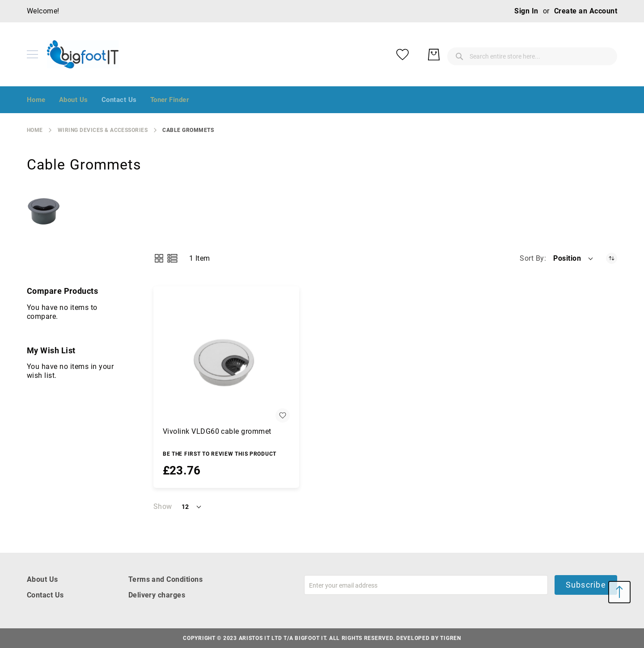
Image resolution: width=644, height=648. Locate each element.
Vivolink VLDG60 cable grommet (217, 431)
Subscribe (586, 585)
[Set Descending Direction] (612, 258)
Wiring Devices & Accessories (103, 130)
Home (35, 130)
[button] (574, 258)
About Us (42, 579)
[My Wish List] (572, 55)
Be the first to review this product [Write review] (220, 454)
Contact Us (45, 595)
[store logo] (83, 54)
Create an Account (586, 11)
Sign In (526, 11)
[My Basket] (604, 55)
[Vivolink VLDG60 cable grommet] (226, 359)
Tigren (450, 638)
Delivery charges (157, 595)
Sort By (532, 258)
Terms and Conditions (166, 579)
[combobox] (461, 55)
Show (163, 506)
